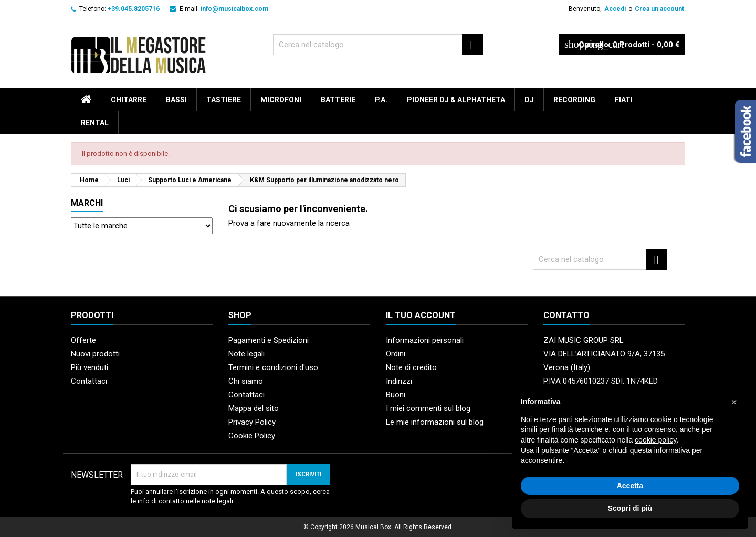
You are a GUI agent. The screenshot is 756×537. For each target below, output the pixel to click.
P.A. (381, 100)
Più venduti (90, 367)
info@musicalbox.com (234, 9)
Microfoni (281, 100)
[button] (734, 402)
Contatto (566, 315)
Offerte (83, 340)
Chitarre (129, 100)
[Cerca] (378, 45)
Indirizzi (399, 381)
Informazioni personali (425, 340)
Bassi (176, 100)
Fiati (624, 100)
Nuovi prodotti (95, 354)
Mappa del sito (254, 408)
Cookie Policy (252, 436)
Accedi (615, 9)
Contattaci (89, 381)
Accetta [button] (630, 486)
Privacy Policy (252, 422)
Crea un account (659, 9)
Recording (574, 100)
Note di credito (411, 367)
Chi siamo (246, 381)
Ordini (396, 354)
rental (95, 123)
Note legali (246, 354)
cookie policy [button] (655, 440)
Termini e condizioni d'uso (273, 367)
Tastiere (224, 100)
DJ (529, 100)
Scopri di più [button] (630, 508)
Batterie (338, 100)
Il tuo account (421, 315)
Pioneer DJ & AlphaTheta (456, 100)
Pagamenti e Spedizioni (269, 340)
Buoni (396, 395)
